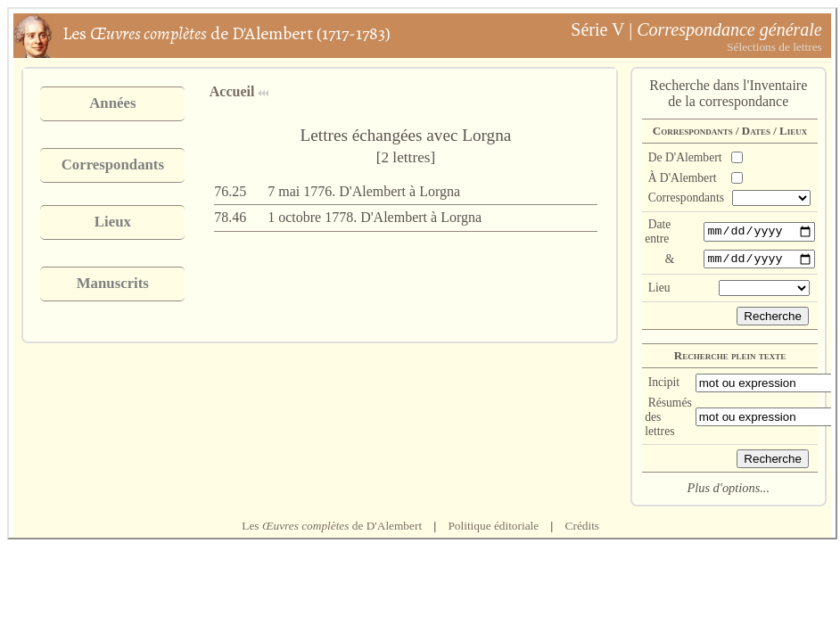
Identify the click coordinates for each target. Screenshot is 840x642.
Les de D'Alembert (332, 528)
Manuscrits (113, 283)
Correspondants (113, 165)
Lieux (113, 222)
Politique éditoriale (493, 528)
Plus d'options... (728, 490)
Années (112, 103)
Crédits (583, 528)
